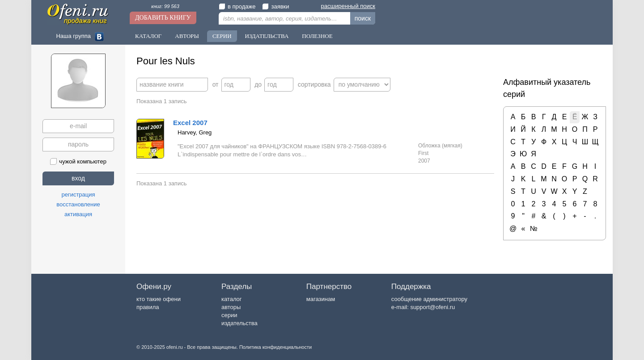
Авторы (187, 36)
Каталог (148, 36)
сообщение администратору (429, 299)
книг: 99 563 (165, 6)
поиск (363, 18)
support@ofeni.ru (432, 307)
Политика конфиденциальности (275, 347)
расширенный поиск (348, 6)
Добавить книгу (163, 18)
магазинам (321, 299)
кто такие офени (159, 299)
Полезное (317, 36)
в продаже (237, 6)
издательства (239, 323)
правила (148, 307)
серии (229, 315)
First (423, 153)
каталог (232, 299)
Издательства (267, 36)
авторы (231, 307)
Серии (222, 36)
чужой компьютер (78, 161)
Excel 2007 (190, 123)
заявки (275, 6)
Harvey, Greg (195, 132)
